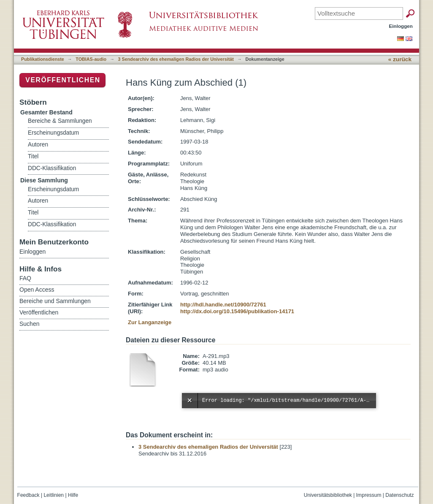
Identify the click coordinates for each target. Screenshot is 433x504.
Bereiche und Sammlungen (55, 301)
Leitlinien (54, 495)
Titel (33, 156)
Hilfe (73, 495)
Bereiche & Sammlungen (60, 121)
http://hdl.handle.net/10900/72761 (223, 305)
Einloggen (401, 26)
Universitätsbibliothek (328, 495)
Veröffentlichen (63, 80)
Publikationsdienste (43, 59)
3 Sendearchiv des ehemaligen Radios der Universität (176, 59)
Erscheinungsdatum (53, 133)
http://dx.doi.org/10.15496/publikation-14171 (237, 311)
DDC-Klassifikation (52, 168)
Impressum (369, 495)
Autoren (38, 145)
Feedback (28, 495)
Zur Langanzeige (150, 322)
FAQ (25, 278)
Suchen (29, 324)
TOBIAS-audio (91, 59)
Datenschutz (399, 495)
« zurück (400, 59)
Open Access (37, 290)
